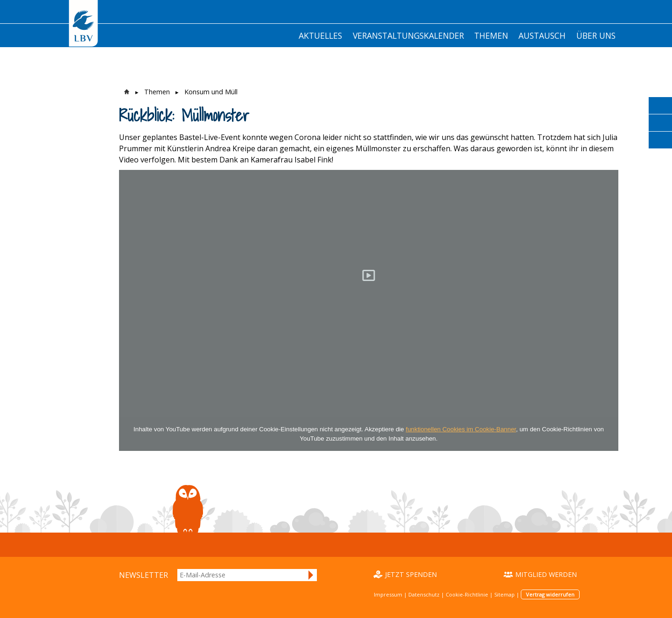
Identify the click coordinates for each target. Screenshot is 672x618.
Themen (491, 35)
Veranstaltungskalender (408, 35)
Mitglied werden (546, 574)
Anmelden (311, 575)
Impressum (388, 594)
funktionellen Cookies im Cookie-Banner (461, 429)
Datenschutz (424, 594)
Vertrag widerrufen (550, 594)
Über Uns (596, 35)
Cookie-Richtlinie (467, 594)
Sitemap (504, 594)
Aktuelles (320, 35)
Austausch (542, 35)
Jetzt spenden (411, 574)
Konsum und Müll (211, 92)
